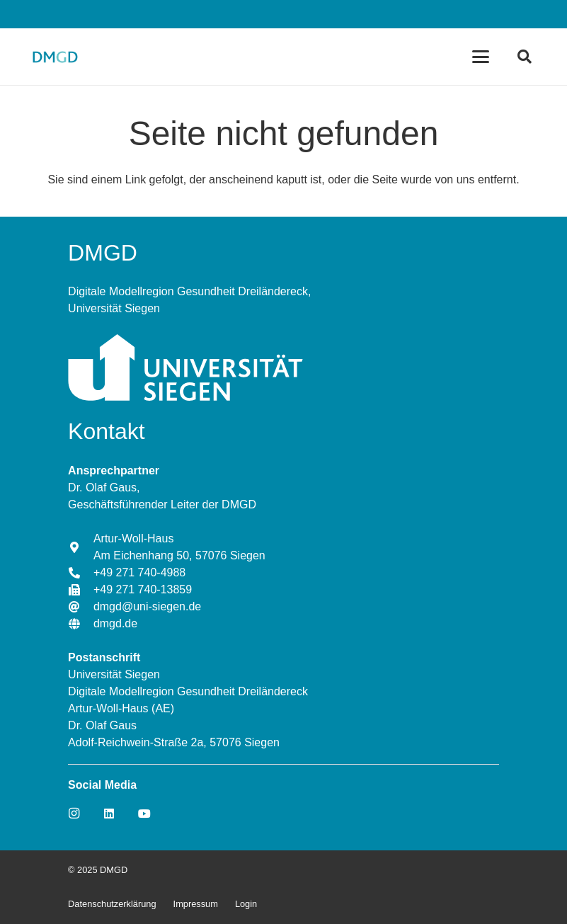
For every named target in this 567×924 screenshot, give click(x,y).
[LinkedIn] (109, 814)
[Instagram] (74, 814)
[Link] (55, 57)
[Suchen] (525, 57)
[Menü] (481, 57)
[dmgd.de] (81, 624)
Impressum (196, 904)
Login (246, 904)
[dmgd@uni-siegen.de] (81, 607)
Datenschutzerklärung (112, 904)
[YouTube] (144, 814)
